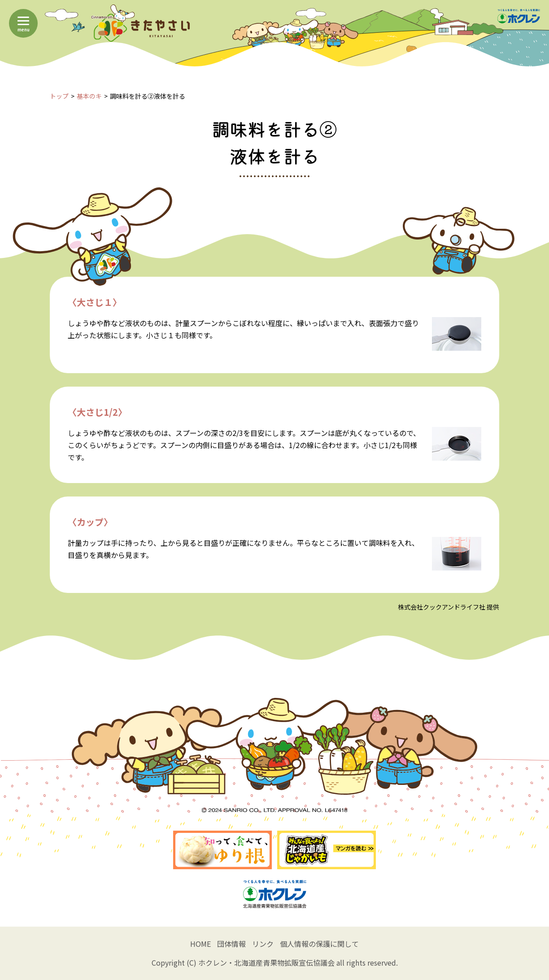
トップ (59, 96)
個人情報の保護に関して (319, 944)
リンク (263, 944)
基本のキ (89, 96)
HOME (200, 944)
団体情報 (231, 944)
